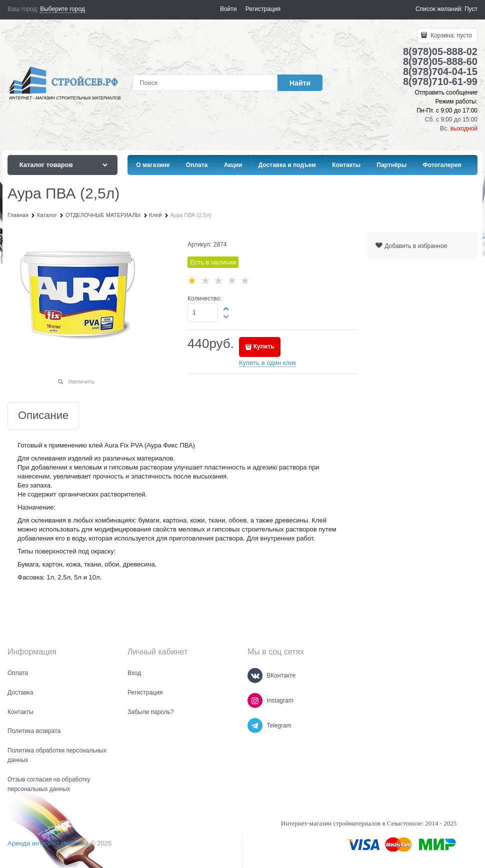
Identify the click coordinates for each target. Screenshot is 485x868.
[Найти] (300, 83)
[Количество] (203, 312)
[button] (226, 308)
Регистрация (263, 9)
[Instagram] (255, 700)
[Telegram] (255, 725)
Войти (228, 9)
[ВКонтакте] (255, 675)
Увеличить (81, 381)
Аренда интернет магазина (48, 843)
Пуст (471, 9)
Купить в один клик (267, 363)
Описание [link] (43, 416)
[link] (62, 9)
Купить (264, 346)
